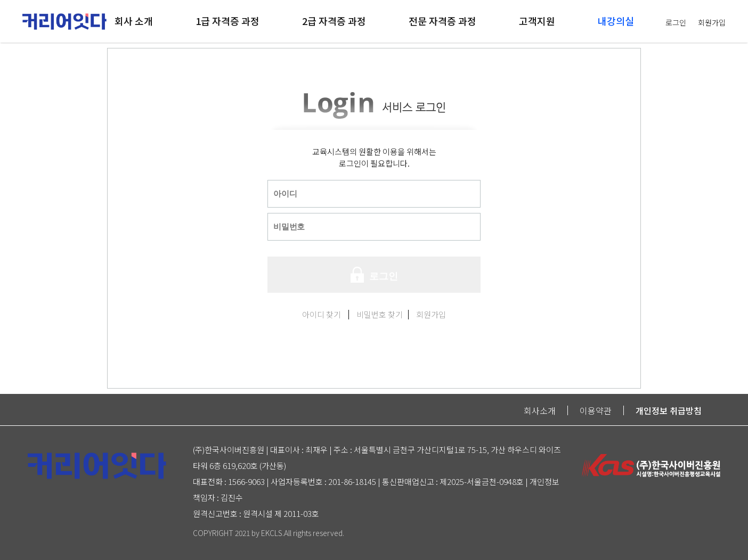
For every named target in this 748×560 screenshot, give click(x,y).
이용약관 (596, 410)
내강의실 (616, 21)
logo (64, 13)
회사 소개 (134, 21)
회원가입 (712, 22)
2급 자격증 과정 (334, 21)
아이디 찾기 (322, 314)
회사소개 (540, 410)
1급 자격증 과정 (227, 21)
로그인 (676, 22)
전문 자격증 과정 (442, 21)
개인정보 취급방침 (669, 410)
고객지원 (537, 21)
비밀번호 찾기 (380, 314)
